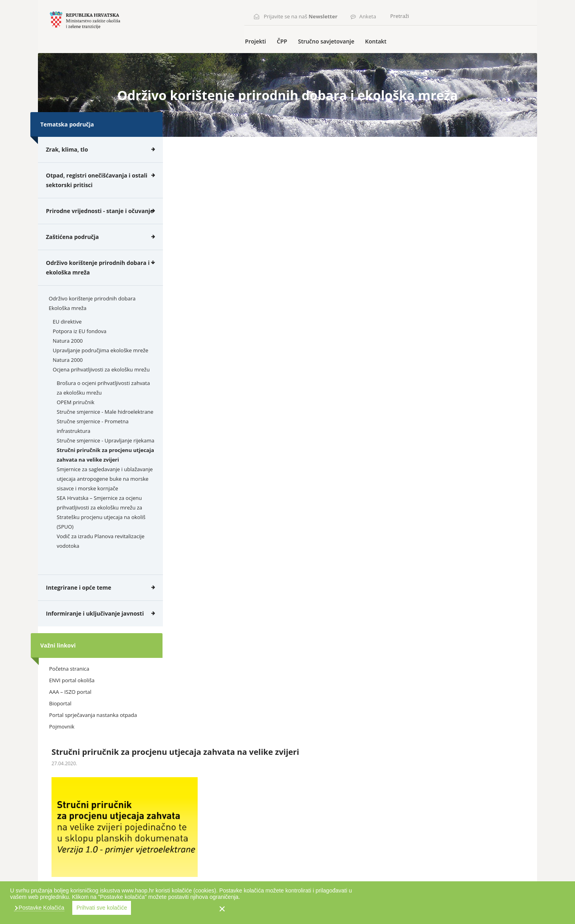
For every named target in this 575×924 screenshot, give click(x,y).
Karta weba (54, 880)
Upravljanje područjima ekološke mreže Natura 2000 (100, 370)
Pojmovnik (62, 742)
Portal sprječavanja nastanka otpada (93, 730)
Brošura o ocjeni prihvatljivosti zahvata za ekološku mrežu (103, 403)
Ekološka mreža (68, 323)
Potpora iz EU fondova (79, 346)
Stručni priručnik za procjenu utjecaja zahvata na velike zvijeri (105, 470)
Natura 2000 (68, 355)
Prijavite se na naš (303, 14)
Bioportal (60, 719)
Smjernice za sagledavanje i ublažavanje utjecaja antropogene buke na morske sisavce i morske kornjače (105, 494)
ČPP (293, 57)
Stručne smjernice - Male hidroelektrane (105, 426)
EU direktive (67, 336)
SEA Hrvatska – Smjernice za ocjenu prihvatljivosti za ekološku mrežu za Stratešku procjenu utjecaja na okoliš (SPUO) (101, 527)
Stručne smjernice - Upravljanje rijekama (105, 455)
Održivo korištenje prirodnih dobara (92, 313)
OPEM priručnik (75, 417)
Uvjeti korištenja (94, 880)
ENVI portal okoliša (72, 695)
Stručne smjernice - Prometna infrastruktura (93, 441)
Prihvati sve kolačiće (446, 908)
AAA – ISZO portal (70, 707)
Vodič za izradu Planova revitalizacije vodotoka (101, 556)
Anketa (370, 14)
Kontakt (384, 57)
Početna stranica (69, 684)
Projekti (267, 57)
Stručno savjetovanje (336, 57)
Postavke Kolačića (385, 908)
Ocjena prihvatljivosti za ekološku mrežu (101, 384)
